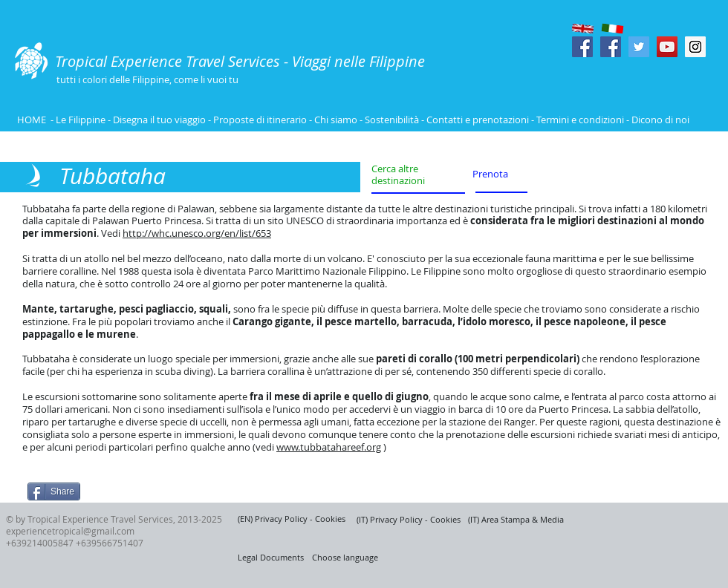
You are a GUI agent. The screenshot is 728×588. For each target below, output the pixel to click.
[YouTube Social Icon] (667, 47)
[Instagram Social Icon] (695, 47)
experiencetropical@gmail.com (70, 531)
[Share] (54, 491)
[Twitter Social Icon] (639, 47)
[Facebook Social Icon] (582, 47)
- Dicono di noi (658, 120)
